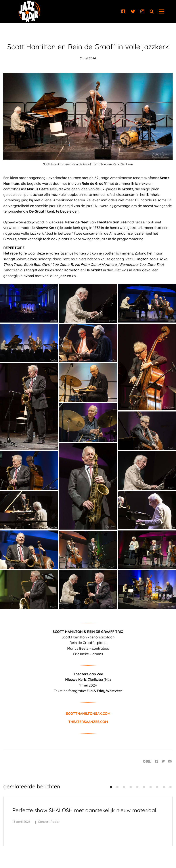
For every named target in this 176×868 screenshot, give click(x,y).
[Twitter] (133, 11)
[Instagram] (142, 11)
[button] (111, 787)
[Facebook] (123, 11)
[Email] (170, 761)
